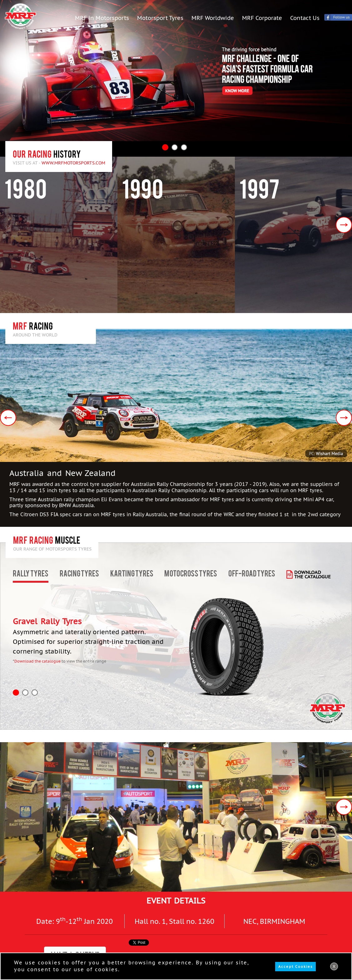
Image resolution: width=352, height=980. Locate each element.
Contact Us (305, 18)
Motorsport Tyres (160, 18)
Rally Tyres (31, 574)
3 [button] (184, 147)
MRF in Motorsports (102, 18)
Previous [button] (8, 418)
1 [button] (165, 147)
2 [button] (175, 147)
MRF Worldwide (213, 18)
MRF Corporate (262, 18)
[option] (176, 71)
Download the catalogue (37, 661)
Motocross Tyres (191, 574)
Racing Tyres (79, 574)
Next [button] (344, 225)
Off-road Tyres (252, 574)
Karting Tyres (132, 574)
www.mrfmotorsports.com (73, 163)
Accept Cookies (295, 967)
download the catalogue (312, 574)
